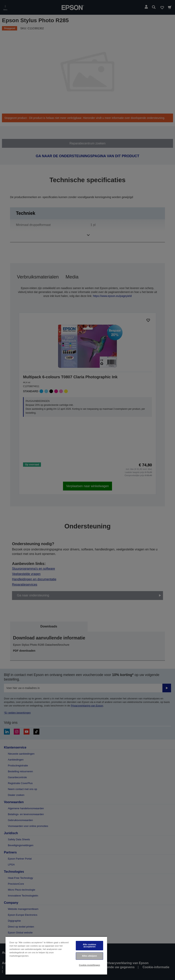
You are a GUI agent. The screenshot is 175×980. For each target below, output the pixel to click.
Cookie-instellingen (89, 965)
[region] (56, 956)
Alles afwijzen (89, 956)
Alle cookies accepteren (90, 946)
